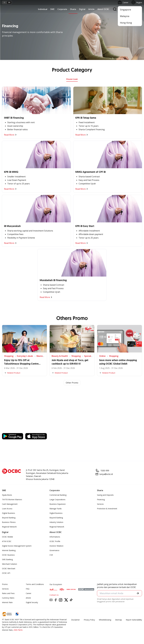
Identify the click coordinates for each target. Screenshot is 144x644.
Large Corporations (57, 499)
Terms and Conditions (35, 584)
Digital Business (9, 513)
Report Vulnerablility (134, 620)
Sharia (73, 9)
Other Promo (72, 383)
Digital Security (32, 602)
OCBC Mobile (7, 537)
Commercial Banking (58, 495)
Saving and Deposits (105, 495)
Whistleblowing (105, 620)
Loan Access (7, 509)
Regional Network (9, 527)
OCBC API (6, 573)
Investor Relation (56, 546)
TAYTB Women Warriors (12, 499)
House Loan (72, 79)
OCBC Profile (55, 541)
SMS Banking (7, 559)
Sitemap (118, 620)
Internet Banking (9, 550)
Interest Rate (7, 602)
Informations (55, 537)
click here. (18, 630)
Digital (82, 9)
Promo (5, 584)
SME (52, 9)
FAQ (28, 589)
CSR (51, 555)
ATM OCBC (7, 541)
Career (29, 593)
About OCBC (103, 9)
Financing (101, 499)
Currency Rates (8, 598)
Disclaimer (75, 620)
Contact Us (54, 595)
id (5, 2)
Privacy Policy (89, 620)
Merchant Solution (10, 564)
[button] (138, 593)
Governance (54, 550)
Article (91, 9)
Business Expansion (58, 504)
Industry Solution (56, 522)
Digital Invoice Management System (17, 546)
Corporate (62, 9)
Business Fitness (9, 522)
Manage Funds (56, 509)
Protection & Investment (107, 509)
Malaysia (125, 16)
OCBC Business (8, 555)
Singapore (125, 10)
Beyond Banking (9, 518)
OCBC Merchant (9, 569)
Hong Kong (126, 23)
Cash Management (10, 504)
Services (100, 504)
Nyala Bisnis (7, 495)
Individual (43, 9)
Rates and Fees (8, 593)
